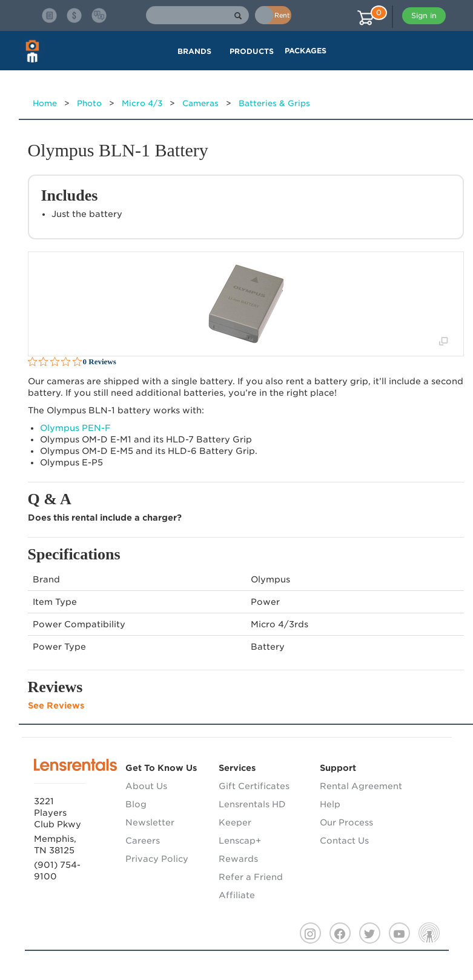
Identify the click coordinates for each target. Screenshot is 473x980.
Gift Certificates (254, 786)
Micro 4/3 (142, 103)
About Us (146, 786)
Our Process (346, 822)
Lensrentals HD (252, 804)
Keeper (235, 822)
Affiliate (237, 895)
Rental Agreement (361, 786)
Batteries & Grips (274, 103)
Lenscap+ (240, 841)
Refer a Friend (251, 877)
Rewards (238, 859)
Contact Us (344, 841)
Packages (306, 51)
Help (330, 804)
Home (45, 103)
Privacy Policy (157, 859)
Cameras (200, 103)
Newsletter (150, 822)
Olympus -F (75, 428)
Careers (143, 841)
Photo (89, 103)
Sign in (424, 15)
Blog (136, 804)
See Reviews (56, 705)
